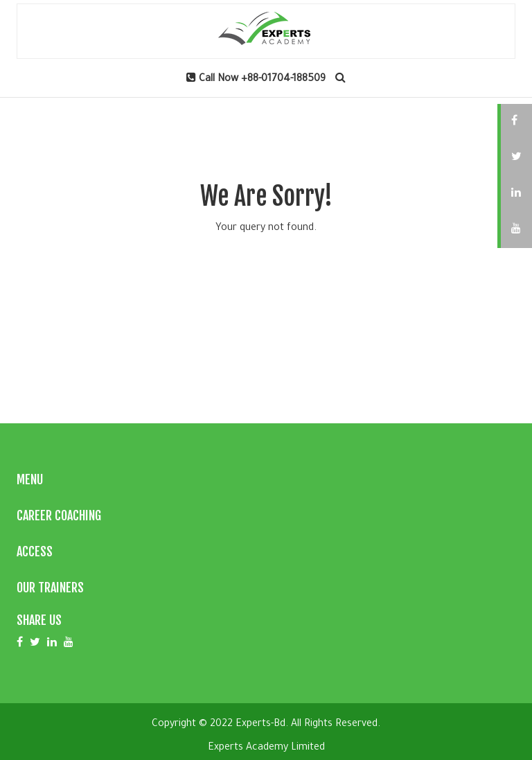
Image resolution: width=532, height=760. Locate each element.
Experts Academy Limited (266, 748)
